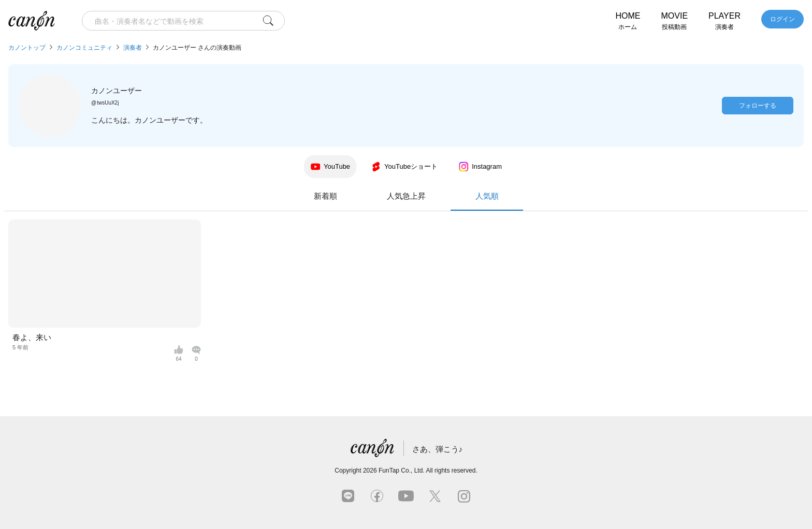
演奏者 (133, 48)
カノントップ (27, 48)
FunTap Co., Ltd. (402, 471)
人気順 (487, 201)
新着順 (325, 196)
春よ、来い (32, 337)
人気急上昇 (406, 196)
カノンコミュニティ (84, 48)
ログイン (782, 19)
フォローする (758, 106)
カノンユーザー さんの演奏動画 (197, 48)
